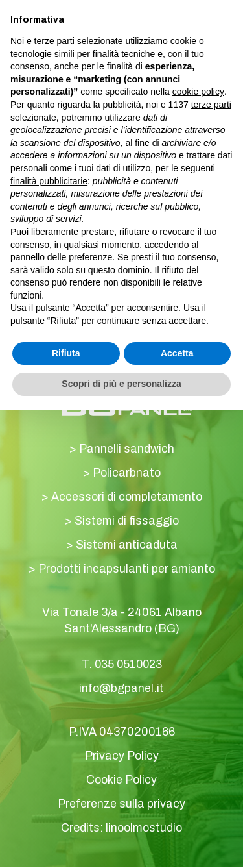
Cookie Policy (121, 780)
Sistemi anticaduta (127, 545)
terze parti (211, 105)
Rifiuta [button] (66, 353)
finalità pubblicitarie (49, 181)
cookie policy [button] (198, 92)
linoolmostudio (144, 828)
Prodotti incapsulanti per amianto (127, 569)
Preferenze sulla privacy (121, 804)
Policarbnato (127, 473)
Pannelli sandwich (127, 449)
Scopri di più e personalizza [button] (121, 384)
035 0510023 (128, 665)
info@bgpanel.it (121, 689)
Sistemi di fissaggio (127, 521)
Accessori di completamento (127, 497)
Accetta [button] (177, 353)
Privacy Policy (122, 756)
